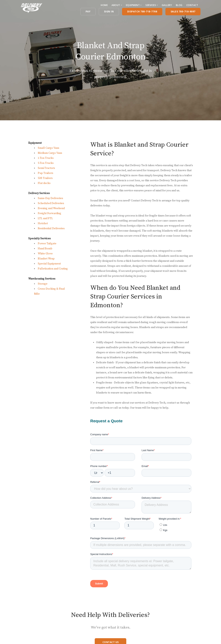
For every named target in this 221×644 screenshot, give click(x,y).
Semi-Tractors (46, 168)
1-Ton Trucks (46, 158)
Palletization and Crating (53, 269)
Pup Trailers (46, 173)
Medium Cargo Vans (50, 153)
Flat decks (44, 183)
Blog (179, 5)
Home (104, 5)
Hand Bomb (45, 249)
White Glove (45, 254)
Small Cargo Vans (49, 148)
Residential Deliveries (51, 228)
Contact (192, 5)
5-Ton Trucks (46, 163)
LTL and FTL (45, 218)
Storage (43, 284)
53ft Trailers (45, 178)
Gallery (167, 5)
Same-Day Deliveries (50, 198)
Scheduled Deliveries (51, 203)
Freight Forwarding (49, 213)
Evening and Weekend (51, 208)
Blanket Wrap (46, 259)
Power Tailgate (47, 244)
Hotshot (43, 223)
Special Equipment (49, 264)
